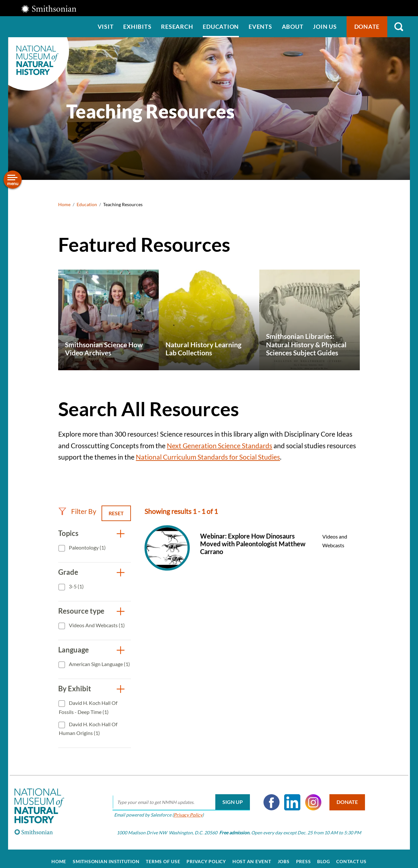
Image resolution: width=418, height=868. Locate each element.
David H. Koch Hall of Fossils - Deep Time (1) (88, 707)
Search (399, 27)
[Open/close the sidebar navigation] (13, 180)
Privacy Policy (184, 809)
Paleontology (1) (87, 547)
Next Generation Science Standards (220, 445)
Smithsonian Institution (106, 856)
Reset (116, 513)
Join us (325, 27)
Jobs (284, 856)
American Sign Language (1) (99, 664)
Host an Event (252, 856)
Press (304, 856)
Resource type (81, 611)
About (293, 27)
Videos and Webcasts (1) (96, 625)
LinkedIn (289, 796)
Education (221, 27)
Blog (323, 856)
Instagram (310, 796)
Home (64, 204)
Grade (68, 572)
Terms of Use (163, 856)
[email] (178, 796)
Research (177, 27)
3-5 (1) (76, 586)
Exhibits (137, 27)
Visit (106, 27)
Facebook (268, 796)
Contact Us (351, 856)
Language (74, 650)
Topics (68, 533)
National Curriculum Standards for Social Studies (208, 457)
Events (260, 27)
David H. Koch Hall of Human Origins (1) (88, 729)
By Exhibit (75, 689)
